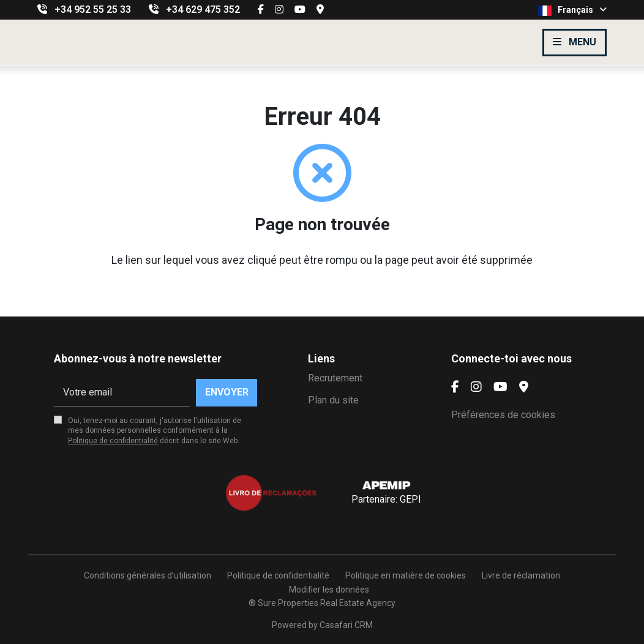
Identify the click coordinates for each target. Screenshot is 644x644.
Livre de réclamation (521, 575)
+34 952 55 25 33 (93, 9)
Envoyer (227, 392)
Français (572, 10)
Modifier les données (329, 590)
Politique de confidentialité (113, 441)
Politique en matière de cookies (406, 575)
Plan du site (333, 400)
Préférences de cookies (503, 415)
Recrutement (335, 378)
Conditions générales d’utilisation (148, 575)
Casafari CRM (346, 625)
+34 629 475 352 (203, 9)
